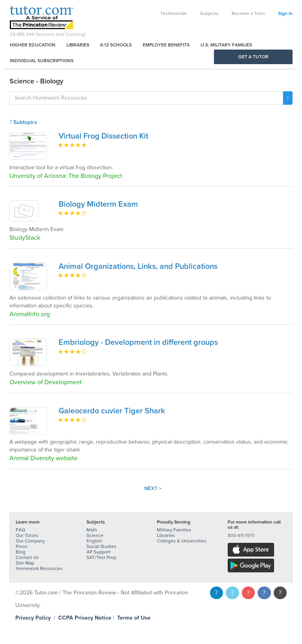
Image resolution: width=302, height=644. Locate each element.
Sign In (285, 13)
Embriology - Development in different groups (138, 342)
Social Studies (101, 546)
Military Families (174, 530)
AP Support (99, 552)
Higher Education (33, 45)
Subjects (209, 13)
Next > (153, 489)
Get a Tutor (253, 57)
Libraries (78, 45)
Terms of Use (134, 618)
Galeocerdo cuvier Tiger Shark (112, 411)
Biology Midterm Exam (98, 204)
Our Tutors (27, 535)
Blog (21, 552)
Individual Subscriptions (42, 61)
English (94, 541)
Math (92, 530)
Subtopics (23, 122)
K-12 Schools (116, 45)
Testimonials (174, 13)
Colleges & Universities (182, 541)
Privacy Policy (33, 618)
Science (95, 535)
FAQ (20, 530)
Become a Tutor (248, 13)
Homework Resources (39, 568)
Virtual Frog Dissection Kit (103, 136)
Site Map (25, 563)
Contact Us (27, 557)
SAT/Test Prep (101, 557)
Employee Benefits (166, 45)
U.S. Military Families (226, 45)
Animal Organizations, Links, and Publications (138, 266)
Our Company (30, 541)
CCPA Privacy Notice (85, 618)
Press (22, 546)
